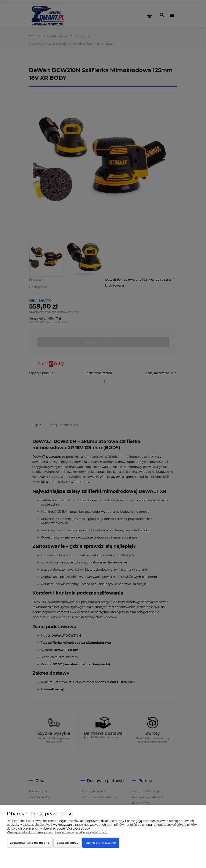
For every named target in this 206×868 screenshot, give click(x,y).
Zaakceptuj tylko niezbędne (30, 843)
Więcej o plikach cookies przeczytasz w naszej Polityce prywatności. (57, 832)
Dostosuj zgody (67, 843)
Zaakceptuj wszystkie (101, 843)
